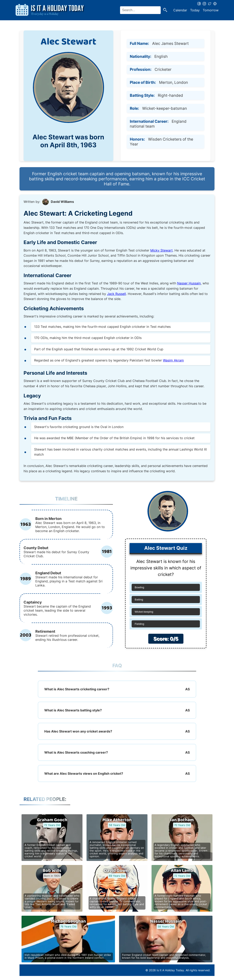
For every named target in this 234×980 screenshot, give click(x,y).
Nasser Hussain (189, 283)
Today (195, 10)
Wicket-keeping (144, 612)
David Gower (117, 871)
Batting (139, 600)
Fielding (139, 624)
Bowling (139, 587)
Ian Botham (182, 820)
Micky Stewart (161, 250)
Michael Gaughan (68, 921)
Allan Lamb (182, 871)
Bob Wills (52, 871)
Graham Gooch (52, 820)
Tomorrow (211, 10)
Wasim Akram (173, 360)
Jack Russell (116, 294)
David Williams (62, 202)
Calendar (180, 10)
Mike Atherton (117, 820)
